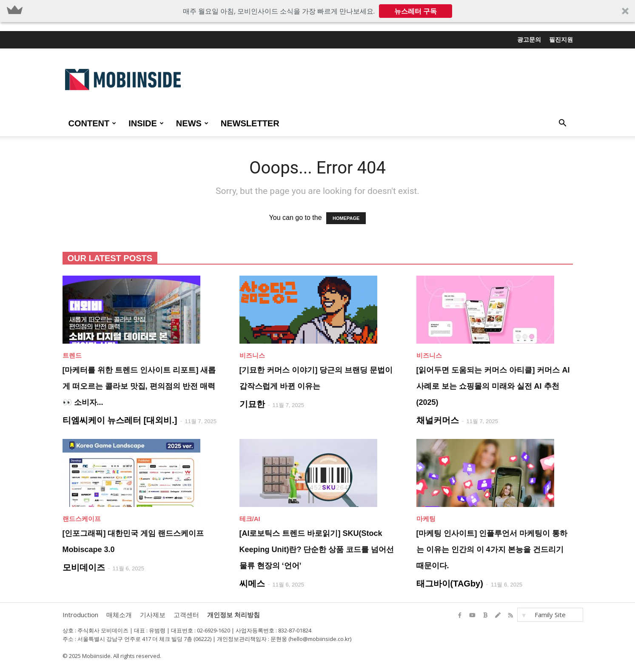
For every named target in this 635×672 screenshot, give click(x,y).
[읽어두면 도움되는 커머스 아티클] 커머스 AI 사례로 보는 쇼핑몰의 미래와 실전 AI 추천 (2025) (493, 386)
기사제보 (153, 615)
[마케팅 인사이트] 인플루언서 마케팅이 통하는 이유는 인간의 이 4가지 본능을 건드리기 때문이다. (492, 550)
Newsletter (250, 123)
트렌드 (72, 355)
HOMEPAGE (346, 218)
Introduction (80, 615)
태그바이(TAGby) (450, 584)
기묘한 (252, 404)
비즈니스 (252, 355)
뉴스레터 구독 (416, 11)
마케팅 (426, 519)
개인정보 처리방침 (233, 615)
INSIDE (146, 123)
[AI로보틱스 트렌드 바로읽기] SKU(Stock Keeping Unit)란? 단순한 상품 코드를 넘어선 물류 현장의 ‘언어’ (317, 550)
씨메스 (252, 584)
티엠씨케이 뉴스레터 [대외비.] (120, 420)
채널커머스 (438, 420)
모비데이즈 (84, 567)
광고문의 (529, 40)
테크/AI (250, 519)
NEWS (192, 123)
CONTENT (93, 123)
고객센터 (186, 615)
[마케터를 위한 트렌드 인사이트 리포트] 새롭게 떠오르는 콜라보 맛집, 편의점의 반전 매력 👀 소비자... (139, 386)
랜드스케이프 (82, 519)
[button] (317, 11)
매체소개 (119, 615)
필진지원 (561, 40)
